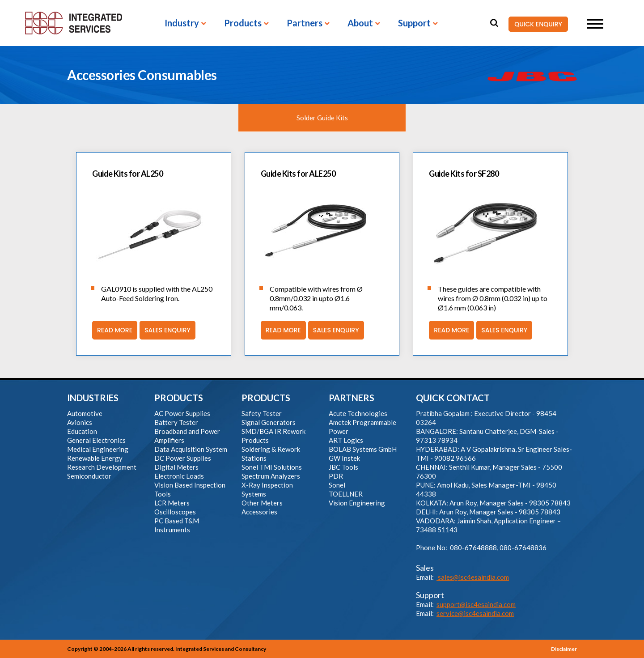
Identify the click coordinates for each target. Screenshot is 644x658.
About (360, 23)
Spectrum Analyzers (271, 476)
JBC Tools (343, 467)
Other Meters (262, 503)
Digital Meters (176, 467)
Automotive (85, 413)
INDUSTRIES (93, 398)
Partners (305, 23)
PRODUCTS (179, 398)
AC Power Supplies (182, 413)
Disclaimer (564, 649)
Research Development (102, 467)
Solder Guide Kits (322, 118)
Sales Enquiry (165, 330)
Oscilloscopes (175, 512)
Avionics (80, 422)
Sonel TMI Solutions (272, 467)
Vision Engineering (357, 503)
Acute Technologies (358, 413)
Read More (112, 330)
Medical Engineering (98, 449)
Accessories (259, 512)
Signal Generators (269, 422)
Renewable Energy (95, 458)
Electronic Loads (179, 476)
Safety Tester (262, 413)
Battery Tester (176, 422)
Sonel (337, 485)
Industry (182, 23)
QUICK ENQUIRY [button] (535, 24)
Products (243, 23)
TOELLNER (346, 494)
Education (82, 431)
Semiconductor (89, 476)
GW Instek (344, 458)
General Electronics (96, 440)
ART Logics (346, 440)
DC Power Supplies (183, 458)
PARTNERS (352, 398)
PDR (336, 476)
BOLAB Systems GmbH (363, 449)
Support (414, 23)
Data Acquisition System (191, 449)
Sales (425, 568)
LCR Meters (172, 503)
